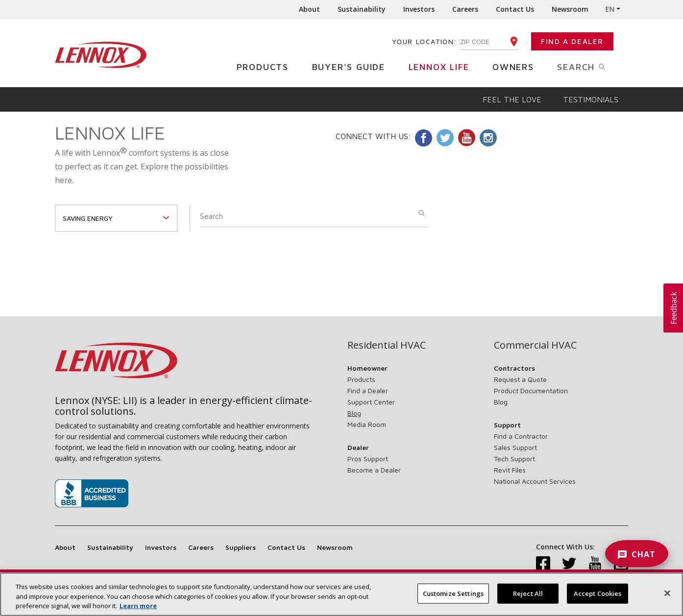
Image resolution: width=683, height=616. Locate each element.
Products (266, 66)
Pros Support (368, 459)
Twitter (445, 138)
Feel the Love (512, 99)
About (309, 9)
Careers (465, 9)
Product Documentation (531, 391)
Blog (354, 413)
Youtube (467, 138)
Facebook (424, 138)
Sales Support (515, 447)
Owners (517, 66)
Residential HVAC (387, 345)
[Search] (314, 216)
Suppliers (241, 547)
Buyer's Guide (352, 66)
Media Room (367, 424)
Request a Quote (520, 379)
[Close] (667, 599)
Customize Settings (453, 599)
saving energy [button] (88, 218)
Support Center (371, 402)
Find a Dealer (572, 41)
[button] (673, 308)
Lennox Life (443, 66)
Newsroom (570, 9)
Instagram (488, 138)
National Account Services (535, 481)
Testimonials (591, 99)
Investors (419, 9)
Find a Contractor (521, 436)
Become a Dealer (374, 470)
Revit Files (510, 470)
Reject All (528, 599)
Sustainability (362, 9)
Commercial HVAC (535, 345)
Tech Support (514, 459)
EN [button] (610, 9)
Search (593, 66)
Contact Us (515, 9)
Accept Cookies (598, 599)
